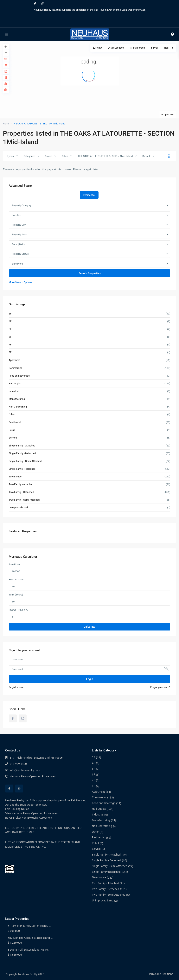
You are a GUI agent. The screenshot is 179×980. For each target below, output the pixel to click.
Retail (12, 430)
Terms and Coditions (161, 974)
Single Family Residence (22, 469)
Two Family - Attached (21, 484)
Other (12, 414)
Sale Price (17, 264)
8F (10, 352)
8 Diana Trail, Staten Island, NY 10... (29, 950)
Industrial (14, 391)
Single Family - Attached (22, 446)
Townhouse (15, 477)
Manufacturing (17, 399)
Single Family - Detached (22, 453)
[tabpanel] (89, 243)
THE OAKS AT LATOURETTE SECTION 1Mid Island (105, 156)
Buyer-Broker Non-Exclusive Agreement (29, 818)
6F (10, 337)
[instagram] (43, 4)
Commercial (15, 368)
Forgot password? (160, 687)
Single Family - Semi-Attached (25, 461)
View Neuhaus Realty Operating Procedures (31, 813)
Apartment (14, 360)
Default (146, 156)
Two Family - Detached (21, 492)
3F (10, 314)
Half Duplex (15, 383)
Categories (29, 156)
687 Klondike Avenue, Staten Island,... (30, 938)
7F (10, 345)
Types (10, 156)
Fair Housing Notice (17, 809)
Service (13, 438)
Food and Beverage (19, 376)
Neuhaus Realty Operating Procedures (33, 776)
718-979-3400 (18, 764)
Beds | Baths (19, 244)
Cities (65, 156)
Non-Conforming (18, 407)
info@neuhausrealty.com (25, 770)
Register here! (16, 687)
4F (10, 321)
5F (10, 329)
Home (6, 124)
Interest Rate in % (18, 610)
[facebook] (35, 4)
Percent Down (16, 580)
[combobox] (89, 206)
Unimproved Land (18, 508)
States (49, 156)
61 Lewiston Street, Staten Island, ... (29, 926)
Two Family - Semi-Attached (24, 500)
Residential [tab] (89, 195)
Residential (15, 422)
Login (90, 679)
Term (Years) (16, 595)
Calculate (89, 627)
